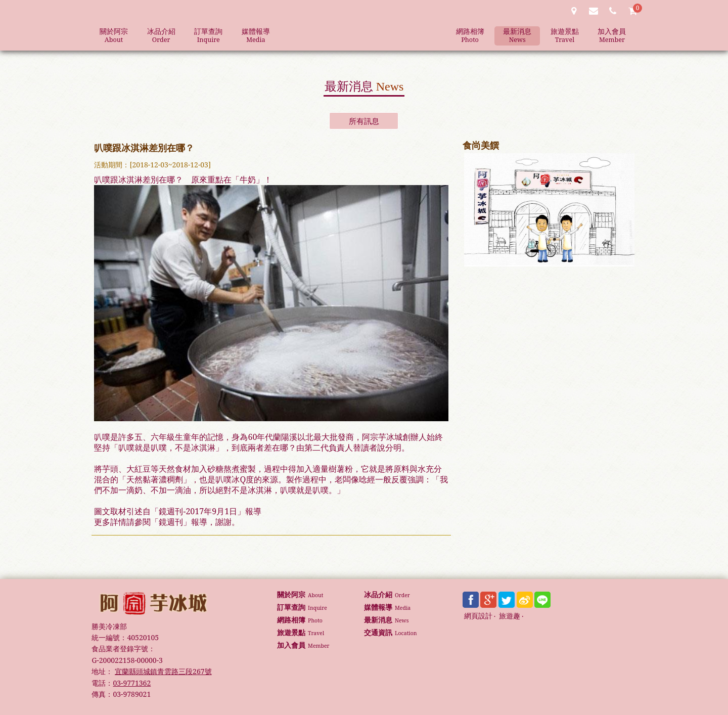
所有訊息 (364, 121)
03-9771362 (132, 683)
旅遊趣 (510, 616)
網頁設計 (478, 616)
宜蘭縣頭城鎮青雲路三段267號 (163, 671)
